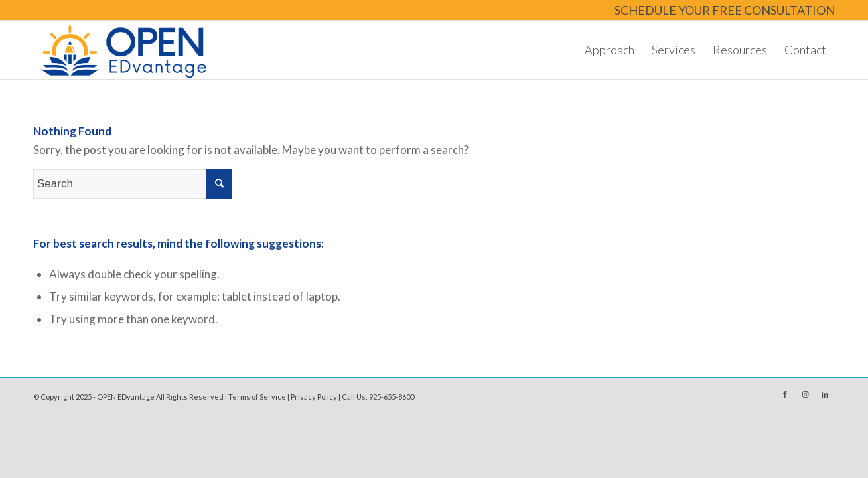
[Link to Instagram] (805, 394)
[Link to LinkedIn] (825, 394)
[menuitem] (721, 11)
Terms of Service (257, 397)
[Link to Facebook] (785, 394)
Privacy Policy (314, 397)
